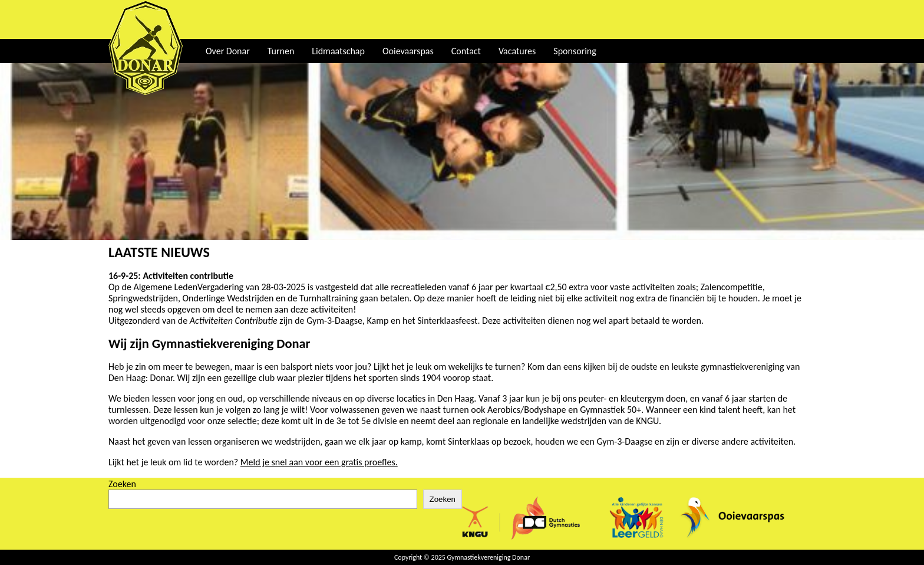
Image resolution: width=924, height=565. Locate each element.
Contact (466, 51)
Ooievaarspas (408, 51)
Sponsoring (575, 51)
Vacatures (517, 51)
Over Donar (228, 51)
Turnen (281, 51)
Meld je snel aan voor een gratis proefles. (319, 462)
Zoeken (122, 484)
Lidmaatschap (338, 51)
